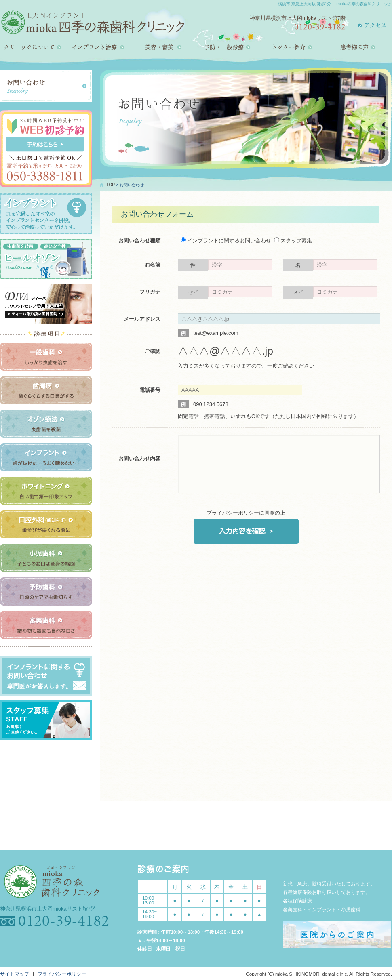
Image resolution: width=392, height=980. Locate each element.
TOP (111, 185)
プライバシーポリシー (233, 513)
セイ (193, 292)
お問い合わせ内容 (139, 459)
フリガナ (150, 292)
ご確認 (153, 351)
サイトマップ (15, 974)
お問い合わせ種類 (139, 241)
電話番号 (150, 390)
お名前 (153, 265)
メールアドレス (142, 319)
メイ (298, 292)
